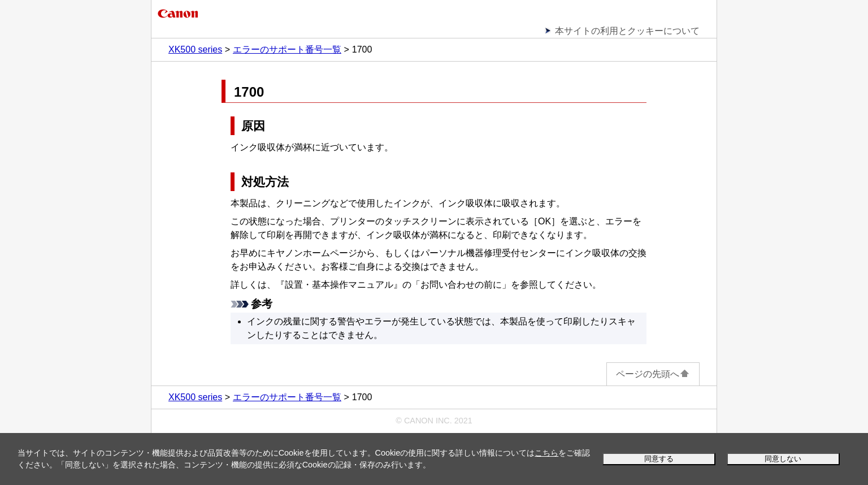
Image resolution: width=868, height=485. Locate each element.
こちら (546, 453)
